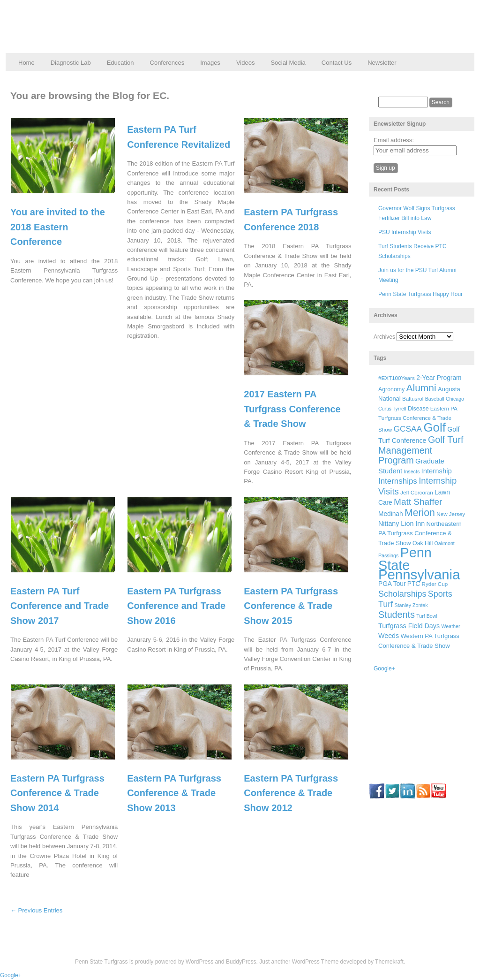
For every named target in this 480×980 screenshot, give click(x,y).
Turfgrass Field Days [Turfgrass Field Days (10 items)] (409, 626)
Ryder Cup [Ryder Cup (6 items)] (435, 584)
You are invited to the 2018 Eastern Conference (58, 227)
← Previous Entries (36, 910)
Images (210, 63)
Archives (384, 337)
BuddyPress (241, 962)
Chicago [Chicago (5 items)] (455, 399)
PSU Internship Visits (405, 232)
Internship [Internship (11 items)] (437, 471)
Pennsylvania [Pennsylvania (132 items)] (419, 574)
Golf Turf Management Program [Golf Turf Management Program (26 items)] (421, 450)
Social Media (288, 63)
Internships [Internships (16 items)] (398, 481)
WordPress (199, 962)
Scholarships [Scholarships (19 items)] (402, 594)
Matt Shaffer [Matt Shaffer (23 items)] (418, 502)
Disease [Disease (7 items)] (418, 409)
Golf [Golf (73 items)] (435, 427)
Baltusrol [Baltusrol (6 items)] (413, 399)
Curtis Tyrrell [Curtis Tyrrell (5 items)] (392, 409)
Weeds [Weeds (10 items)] (389, 636)
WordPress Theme (315, 962)
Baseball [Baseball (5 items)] (435, 399)
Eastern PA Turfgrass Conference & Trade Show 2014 (57, 793)
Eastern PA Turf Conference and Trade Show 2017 (60, 606)
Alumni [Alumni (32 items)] (421, 388)
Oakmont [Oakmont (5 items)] (445, 543)
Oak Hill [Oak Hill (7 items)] (423, 543)
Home (26, 63)
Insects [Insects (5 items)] (412, 471)
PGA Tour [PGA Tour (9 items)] (392, 584)
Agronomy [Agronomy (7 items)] (391, 389)
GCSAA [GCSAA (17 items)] (408, 429)
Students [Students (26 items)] (397, 615)
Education (120, 63)
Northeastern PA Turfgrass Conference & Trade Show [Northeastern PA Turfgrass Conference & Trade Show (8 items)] (420, 533)
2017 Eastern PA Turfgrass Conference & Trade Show (292, 409)
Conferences (167, 63)
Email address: (394, 140)
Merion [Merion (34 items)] (420, 513)
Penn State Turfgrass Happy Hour (420, 294)
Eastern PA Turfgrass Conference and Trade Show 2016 (176, 606)
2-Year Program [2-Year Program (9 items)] (439, 378)
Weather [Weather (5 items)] (450, 626)
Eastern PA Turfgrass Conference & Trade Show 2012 (291, 793)
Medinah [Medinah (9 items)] (391, 514)
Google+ (384, 669)
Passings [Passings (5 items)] (388, 555)
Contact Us (337, 63)
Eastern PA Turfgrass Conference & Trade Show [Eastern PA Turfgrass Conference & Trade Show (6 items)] (418, 419)
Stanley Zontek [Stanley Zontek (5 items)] (411, 605)
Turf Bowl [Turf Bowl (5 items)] (427, 616)
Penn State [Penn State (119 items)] (405, 559)
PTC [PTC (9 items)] (414, 584)
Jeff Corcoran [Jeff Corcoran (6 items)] (417, 492)
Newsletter (382, 63)
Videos (246, 63)
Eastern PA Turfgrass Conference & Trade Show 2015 (291, 606)
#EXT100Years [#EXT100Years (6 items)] (397, 378)
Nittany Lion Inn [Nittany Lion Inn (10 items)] (401, 524)
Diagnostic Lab (71, 63)
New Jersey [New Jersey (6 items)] (451, 514)
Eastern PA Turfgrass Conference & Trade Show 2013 (174, 793)
